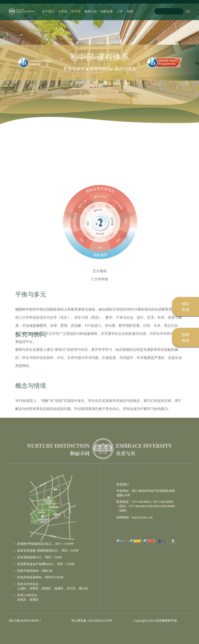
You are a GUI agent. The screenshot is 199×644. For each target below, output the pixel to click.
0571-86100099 (163, 502)
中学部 (76, 11)
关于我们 (48, 11)
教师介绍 (91, 11)
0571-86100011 (142, 502)
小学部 (63, 11)
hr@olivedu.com (142, 517)
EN (188, 11)
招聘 (130, 11)
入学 (120, 11)
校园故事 (107, 11)
